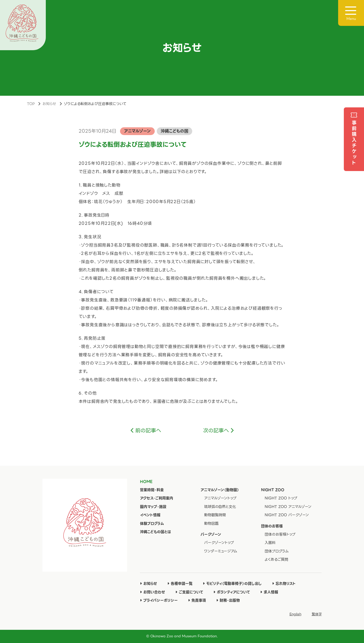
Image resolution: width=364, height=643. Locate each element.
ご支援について (189, 592)
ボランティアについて (232, 592)
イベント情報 (150, 515)
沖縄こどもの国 (174, 131)
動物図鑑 (211, 523)
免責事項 (197, 600)
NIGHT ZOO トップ (281, 498)
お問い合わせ (153, 592)
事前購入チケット (354, 143)
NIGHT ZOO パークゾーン (287, 515)
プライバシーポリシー (159, 600)
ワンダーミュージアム (221, 551)
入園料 (270, 543)
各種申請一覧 (180, 583)
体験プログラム (152, 523)
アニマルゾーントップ (220, 498)
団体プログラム (277, 551)
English (295, 614)
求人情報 (269, 592)
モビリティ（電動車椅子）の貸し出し (232, 583)
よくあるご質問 (276, 559)
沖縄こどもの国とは (155, 532)
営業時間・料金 (152, 490)
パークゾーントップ (219, 543)
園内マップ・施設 (153, 507)
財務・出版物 (228, 600)
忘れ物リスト (284, 583)
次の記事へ (216, 431)
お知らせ (49, 104)
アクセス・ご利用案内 (157, 498)
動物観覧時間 (215, 515)
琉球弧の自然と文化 (220, 507)
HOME (146, 482)
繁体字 (317, 614)
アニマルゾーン (137, 131)
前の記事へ (148, 431)
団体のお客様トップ (280, 534)
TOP (31, 104)
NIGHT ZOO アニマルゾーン (288, 507)
